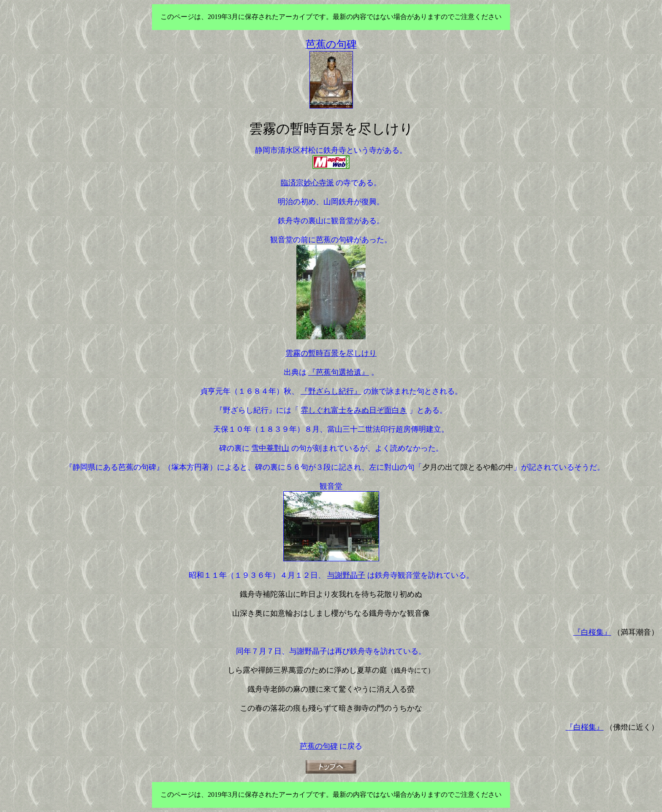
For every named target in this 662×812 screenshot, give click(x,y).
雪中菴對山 (270, 448)
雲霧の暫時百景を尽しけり (331, 353)
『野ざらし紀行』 (331, 391)
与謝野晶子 (346, 575)
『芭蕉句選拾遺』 (339, 372)
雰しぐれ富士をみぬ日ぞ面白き (354, 410)
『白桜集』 (592, 632)
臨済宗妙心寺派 (307, 183)
